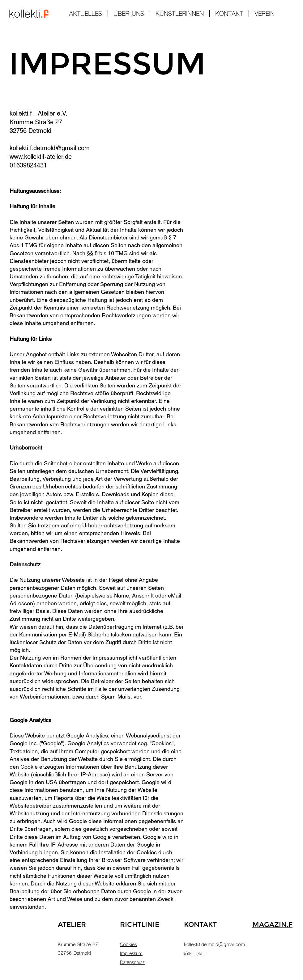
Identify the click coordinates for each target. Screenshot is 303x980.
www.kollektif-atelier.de (41, 157)
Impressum (131, 954)
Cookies (128, 945)
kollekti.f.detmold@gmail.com (50, 148)
